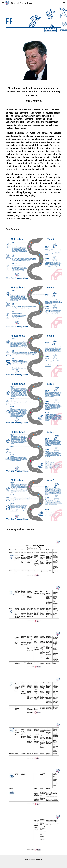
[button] (3, 3)
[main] (33, 22)
